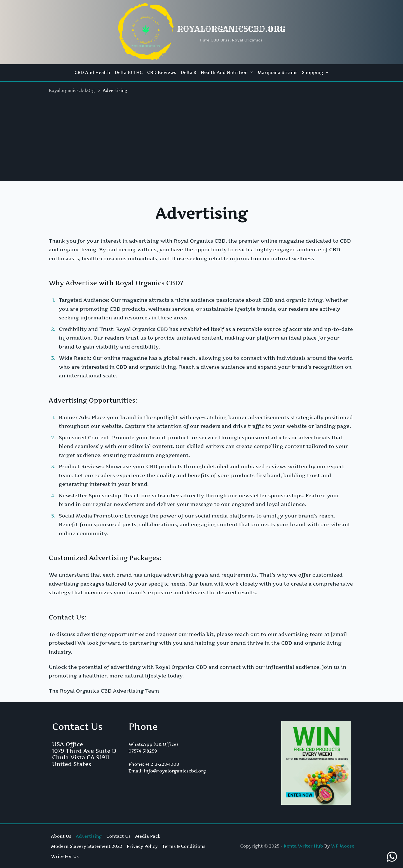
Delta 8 (188, 72)
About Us (61, 836)
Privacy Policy (142, 846)
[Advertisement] (201, 142)
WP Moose (343, 846)
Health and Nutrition (227, 72)
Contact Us (118, 836)
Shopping (315, 72)
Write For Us (65, 856)
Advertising (89, 836)
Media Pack (148, 836)
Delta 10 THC (129, 72)
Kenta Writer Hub (303, 846)
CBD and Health (92, 72)
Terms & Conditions (184, 846)
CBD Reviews (162, 72)
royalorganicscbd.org (231, 29)
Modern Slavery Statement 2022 (87, 846)
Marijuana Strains (277, 72)
